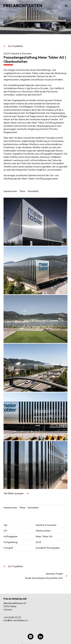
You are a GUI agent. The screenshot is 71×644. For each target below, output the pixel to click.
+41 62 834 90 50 (12, 617)
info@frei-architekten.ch (16, 620)
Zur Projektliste (13, 46)
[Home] (25, 6)
